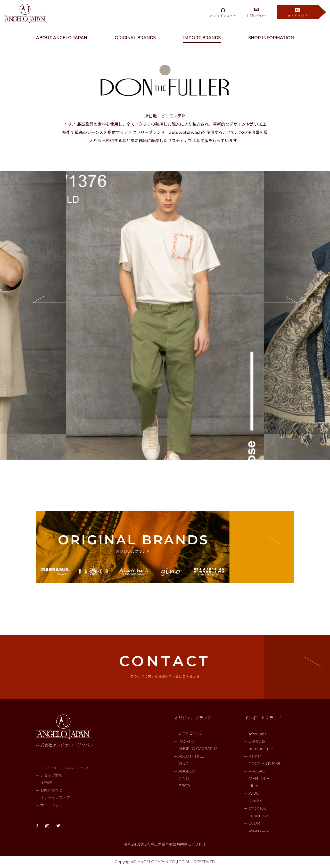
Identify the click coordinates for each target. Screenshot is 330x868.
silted (253, 786)
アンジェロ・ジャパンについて (66, 768)
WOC (254, 793)
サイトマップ (51, 805)
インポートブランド (263, 718)
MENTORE (259, 779)
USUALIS (257, 742)
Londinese (258, 816)
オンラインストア (223, 16)
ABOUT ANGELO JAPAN (62, 38)
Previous (33, 303)
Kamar (255, 756)
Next (297, 303)
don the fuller (261, 749)
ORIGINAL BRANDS (135, 38)
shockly (255, 801)
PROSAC (257, 771)
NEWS (46, 783)
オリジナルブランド (193, 718)
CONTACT (165, 665)
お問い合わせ (256, 16)
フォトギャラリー (298, 16)
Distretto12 (259, 830)
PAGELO (187, 742)
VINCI (184, 764)
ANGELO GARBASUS (198, 749)
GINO (184, 779)
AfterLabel (258, 734)
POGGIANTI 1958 (264, 764)
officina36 (257, 808)
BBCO (184, 786)
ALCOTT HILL (191, 756)
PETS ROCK (190, 734)
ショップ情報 (51, 775)
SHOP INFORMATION (271, 38)
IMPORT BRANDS (202, 38)
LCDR (254, 823)
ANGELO (187, 771)
